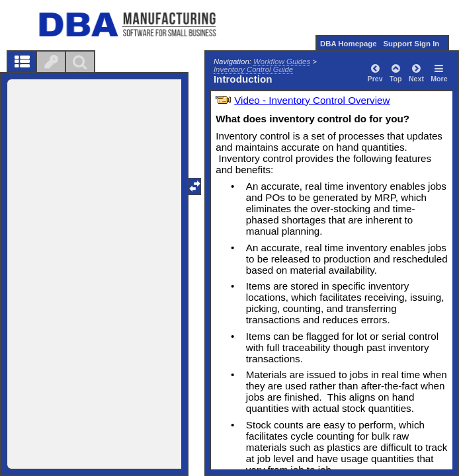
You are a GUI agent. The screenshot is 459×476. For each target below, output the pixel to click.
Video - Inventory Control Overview (312, 100)
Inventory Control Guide (253, 69)
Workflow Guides (282, 61)
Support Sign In (411, 44)
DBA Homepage (349, 44)
